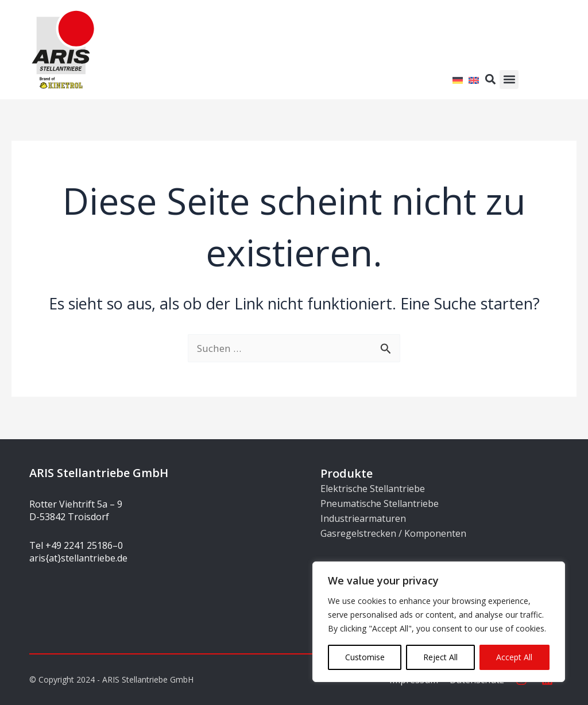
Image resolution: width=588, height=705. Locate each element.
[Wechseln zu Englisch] (474, 79)
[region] (439, 622)
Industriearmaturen (363, 518)
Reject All (440, 657)
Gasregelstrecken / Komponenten (393, 533)
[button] (509, 80)
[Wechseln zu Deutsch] (458, 79)
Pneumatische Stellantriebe (380, 503)
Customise (365, 657)
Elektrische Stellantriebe (373, 489)
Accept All (514, 657)
